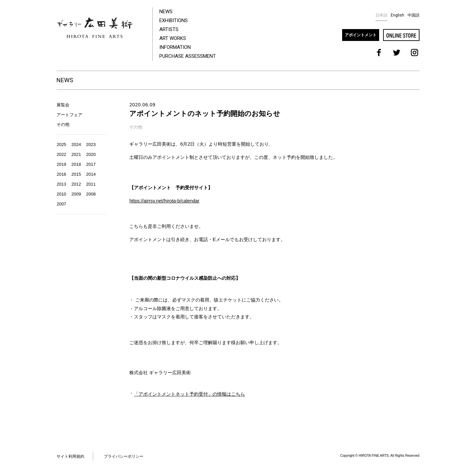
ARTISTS (169, 29)
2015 (76, 174)
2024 (76, 144)
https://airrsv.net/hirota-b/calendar (164, 201)
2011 (91, 184)
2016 (61, 174)
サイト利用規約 (70, 456)
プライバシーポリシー (124, 456)
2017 (91, 164)
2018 (76, 164)
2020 (91, 154)
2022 (61, 154)
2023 (91, 144)
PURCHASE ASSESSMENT (188, 56)
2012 (76, 184)
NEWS (166, 12)
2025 (61, 144)
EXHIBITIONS (174, 20)
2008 (91, 194)
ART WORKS (173, 38)
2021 (76, 154)
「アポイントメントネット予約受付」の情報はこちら (189, 394)
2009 (76, 194)
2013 (61, 184)
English (397, 15)
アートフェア (69, 115)
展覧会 (63, 105)
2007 (61, 204)
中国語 (414, 15)
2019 (61, 164)
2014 (91, 174)
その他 (63, 124)
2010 (61, 194)
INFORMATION (175, 47)
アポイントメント (361, 35)
